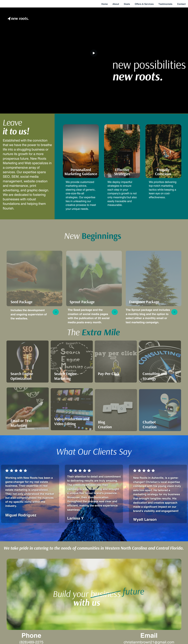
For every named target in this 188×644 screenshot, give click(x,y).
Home (105, 4)
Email (149, 635)
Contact (181, 4)
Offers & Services (144, 4)
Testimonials (165, 4)
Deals (127, 4)
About (116, 4)
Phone (31, 635)
